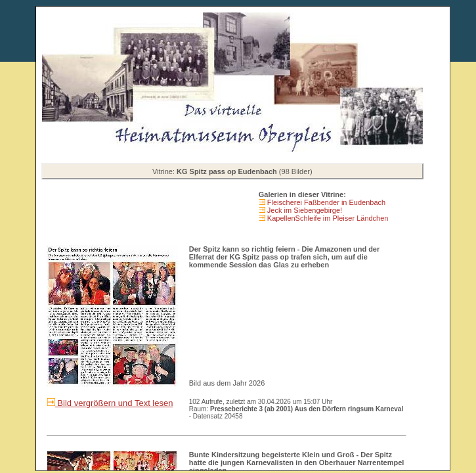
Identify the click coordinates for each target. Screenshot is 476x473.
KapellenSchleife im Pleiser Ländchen (327, 218)
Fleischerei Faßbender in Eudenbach (325, 202)
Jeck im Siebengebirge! (304, 210)
